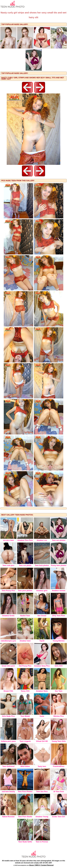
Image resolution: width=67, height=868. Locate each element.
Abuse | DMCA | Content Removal (41, 865)
